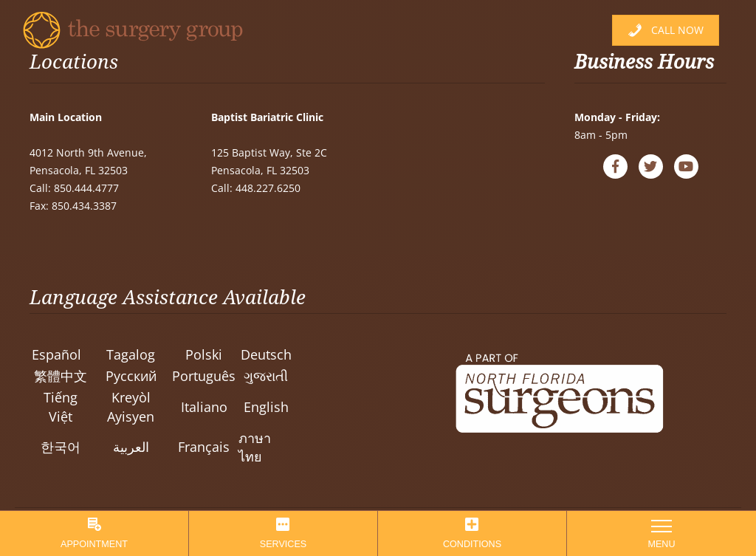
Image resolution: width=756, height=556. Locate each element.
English (266, 407)
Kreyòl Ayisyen (131, 406)
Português (204, 376)
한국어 (61, 447)
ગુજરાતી (266, 376)
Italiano (204, 407)
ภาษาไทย (255, 447)
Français (204, 447)
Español (56, 354)
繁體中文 (61, 376)
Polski (204, 354)
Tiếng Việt (61, 406)
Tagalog (131, 354)
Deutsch (266, 354)
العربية (131, 447)
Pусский (131, 376)
